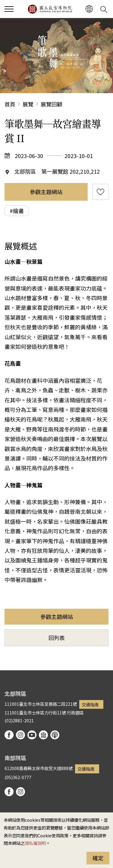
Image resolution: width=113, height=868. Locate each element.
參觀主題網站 (46, 192)
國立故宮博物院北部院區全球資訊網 (50, 9)
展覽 (28, 104)
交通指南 (90, 704)
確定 (98, 858)
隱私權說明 (35, 843)
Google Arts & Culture (43, 735)
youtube (32, 735)
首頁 (10, 104)
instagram (20, 735)
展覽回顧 (52, 104)
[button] (89, 9)
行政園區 (75, 713)
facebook (9, 735)
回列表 (57, 638)
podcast (55, 735)
